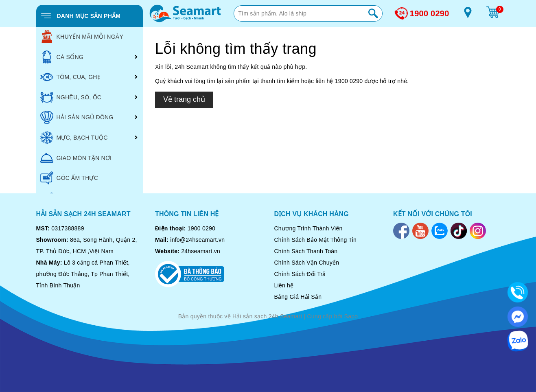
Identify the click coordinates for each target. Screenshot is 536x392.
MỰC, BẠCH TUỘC (74, 138)
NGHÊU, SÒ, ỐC (71, 97)
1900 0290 (430, 13)
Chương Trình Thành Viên (308, 228)
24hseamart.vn (201, 251)
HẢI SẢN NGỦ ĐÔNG (77, 117)
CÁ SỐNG (62, 57)
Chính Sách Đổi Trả (300, 274)
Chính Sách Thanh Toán (306, 251)
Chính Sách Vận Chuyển (307, 263)
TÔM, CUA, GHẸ (70, 77)
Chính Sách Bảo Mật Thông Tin (316, 240)
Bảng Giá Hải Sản (298, 297)
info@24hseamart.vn (197, 240)
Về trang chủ (184, 99)
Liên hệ (284, 285)
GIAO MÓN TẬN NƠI (76, 158)
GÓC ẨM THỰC (69, 178)
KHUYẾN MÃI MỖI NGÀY (82, 37)
